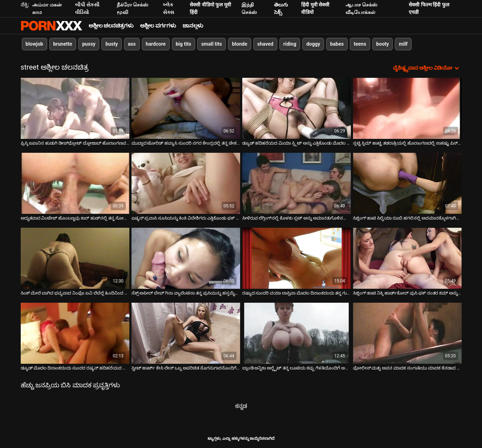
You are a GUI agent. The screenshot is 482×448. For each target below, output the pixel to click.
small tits (212, 44)
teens (360, 44)
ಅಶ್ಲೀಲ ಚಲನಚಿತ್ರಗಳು (111, 26)
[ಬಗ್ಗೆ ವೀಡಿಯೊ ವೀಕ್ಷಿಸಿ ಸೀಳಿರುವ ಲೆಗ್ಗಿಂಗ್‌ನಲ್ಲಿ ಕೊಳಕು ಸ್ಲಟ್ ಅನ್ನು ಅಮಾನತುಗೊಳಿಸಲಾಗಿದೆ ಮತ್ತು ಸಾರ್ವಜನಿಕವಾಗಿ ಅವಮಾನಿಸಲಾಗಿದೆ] (297, 183)
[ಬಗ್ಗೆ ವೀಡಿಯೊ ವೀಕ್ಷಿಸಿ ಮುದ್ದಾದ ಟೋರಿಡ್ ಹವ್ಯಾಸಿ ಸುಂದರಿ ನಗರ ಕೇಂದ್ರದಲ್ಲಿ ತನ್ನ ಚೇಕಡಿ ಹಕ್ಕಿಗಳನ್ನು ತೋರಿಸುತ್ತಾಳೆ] (186, 108)
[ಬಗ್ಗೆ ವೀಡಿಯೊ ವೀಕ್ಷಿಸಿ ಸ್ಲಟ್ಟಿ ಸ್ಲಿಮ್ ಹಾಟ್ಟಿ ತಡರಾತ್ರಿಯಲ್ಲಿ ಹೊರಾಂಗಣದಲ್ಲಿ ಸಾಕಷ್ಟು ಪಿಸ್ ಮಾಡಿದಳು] (407, 108)
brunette (63, 44)
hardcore (156, 44)
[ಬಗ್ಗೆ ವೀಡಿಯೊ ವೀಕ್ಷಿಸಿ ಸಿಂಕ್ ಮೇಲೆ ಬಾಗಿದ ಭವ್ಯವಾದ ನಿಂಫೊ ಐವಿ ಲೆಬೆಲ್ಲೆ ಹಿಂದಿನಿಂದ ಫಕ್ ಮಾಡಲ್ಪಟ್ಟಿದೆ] (75, 258)
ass (132, 44)
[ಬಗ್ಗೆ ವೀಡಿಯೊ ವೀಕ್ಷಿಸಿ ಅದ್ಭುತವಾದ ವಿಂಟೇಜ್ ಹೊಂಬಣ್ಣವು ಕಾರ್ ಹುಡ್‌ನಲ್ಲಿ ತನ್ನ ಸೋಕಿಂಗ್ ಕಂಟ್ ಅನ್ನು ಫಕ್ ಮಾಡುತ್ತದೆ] (75, 183)
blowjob (34, 44)
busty (112, 44)
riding (290, 44)
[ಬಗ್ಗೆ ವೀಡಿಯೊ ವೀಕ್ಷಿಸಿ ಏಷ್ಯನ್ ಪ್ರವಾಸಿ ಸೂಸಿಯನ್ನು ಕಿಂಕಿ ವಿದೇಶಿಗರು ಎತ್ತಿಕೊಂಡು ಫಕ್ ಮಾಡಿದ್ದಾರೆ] (186, 183)
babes (337, 44)
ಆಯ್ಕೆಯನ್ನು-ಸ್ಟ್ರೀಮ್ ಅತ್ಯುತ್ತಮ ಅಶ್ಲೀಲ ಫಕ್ (51, 26)
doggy (313, 44)
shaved (265, 44)
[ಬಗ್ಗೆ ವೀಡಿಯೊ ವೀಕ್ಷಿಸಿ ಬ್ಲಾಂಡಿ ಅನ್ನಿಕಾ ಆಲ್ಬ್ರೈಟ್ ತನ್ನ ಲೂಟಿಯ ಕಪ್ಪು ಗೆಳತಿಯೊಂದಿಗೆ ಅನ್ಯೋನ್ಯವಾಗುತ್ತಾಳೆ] (297, 333)
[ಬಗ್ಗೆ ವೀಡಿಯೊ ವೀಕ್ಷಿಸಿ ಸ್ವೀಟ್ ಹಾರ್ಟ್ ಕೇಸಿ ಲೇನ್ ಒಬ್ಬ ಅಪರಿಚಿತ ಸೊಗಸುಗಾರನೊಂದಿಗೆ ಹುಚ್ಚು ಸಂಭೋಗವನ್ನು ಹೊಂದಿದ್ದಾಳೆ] (186, 333)
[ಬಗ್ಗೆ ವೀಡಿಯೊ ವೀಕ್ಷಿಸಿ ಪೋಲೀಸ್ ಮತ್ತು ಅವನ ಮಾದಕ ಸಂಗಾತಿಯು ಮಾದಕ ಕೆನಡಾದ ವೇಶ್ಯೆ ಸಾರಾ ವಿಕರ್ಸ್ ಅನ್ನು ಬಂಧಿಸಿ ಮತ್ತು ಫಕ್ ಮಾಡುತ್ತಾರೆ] (407, 333)
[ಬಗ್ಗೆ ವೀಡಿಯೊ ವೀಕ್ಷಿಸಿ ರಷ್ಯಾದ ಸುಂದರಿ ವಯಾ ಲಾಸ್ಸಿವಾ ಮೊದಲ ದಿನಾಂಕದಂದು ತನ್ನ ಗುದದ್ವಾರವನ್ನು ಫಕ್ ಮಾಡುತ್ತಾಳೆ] (297, 258)
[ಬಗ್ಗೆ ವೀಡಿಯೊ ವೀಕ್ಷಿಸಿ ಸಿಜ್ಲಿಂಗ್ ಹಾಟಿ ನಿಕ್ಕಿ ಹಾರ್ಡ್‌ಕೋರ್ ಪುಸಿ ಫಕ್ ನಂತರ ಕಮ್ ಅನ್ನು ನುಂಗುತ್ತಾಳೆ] (407, 258)
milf (403, 44)
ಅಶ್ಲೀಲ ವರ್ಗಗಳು (158, 26)
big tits (183, 44)
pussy (89, 44)
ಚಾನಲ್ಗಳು (193, 26)
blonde (240, 44)
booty (382, 44)
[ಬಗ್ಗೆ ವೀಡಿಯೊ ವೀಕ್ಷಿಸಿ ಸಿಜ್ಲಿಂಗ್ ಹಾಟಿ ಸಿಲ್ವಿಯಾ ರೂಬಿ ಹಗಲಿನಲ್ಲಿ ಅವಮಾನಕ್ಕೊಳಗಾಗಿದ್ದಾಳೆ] (407, 183)
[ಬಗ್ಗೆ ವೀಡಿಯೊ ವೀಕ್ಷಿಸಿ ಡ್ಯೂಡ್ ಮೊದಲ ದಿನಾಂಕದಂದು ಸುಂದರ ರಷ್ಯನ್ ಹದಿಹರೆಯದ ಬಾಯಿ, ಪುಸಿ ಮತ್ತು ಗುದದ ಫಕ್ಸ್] (75, 333)
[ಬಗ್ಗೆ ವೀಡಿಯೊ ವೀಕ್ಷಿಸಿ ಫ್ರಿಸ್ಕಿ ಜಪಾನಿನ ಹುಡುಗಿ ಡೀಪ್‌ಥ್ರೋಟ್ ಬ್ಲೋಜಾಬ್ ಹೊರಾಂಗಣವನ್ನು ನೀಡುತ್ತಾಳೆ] (75, 108)
